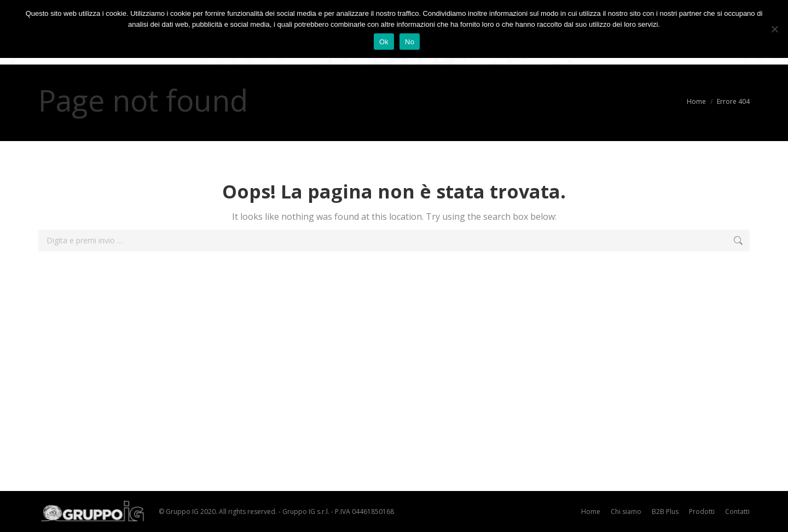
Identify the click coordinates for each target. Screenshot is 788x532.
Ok (384, 42)
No (410, 42)
